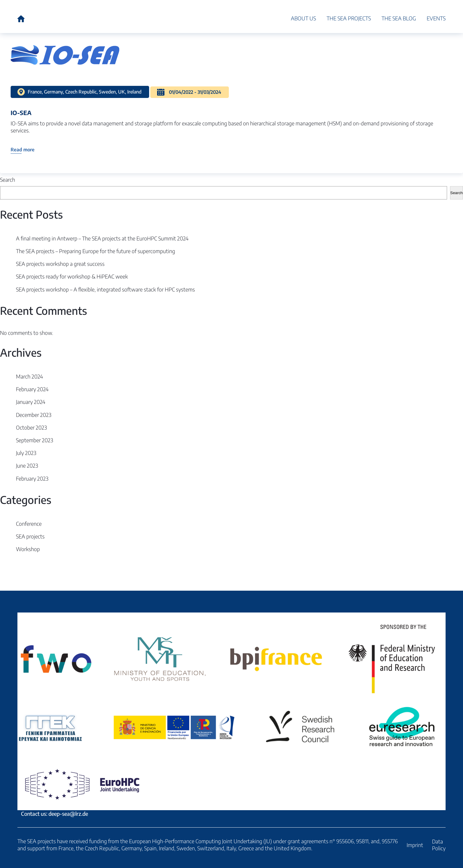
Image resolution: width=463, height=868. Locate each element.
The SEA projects (349, 18)
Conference (29, 524)
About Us (303, 18)
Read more (23, 150)
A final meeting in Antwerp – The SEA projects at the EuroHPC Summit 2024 (102, 238)
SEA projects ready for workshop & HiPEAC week (72, 276)
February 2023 (32, 478)
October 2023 (31, 427)
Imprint (415, 845)
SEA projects (30, 536)
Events (436, 18)
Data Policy (439, 845)
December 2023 (34, 415)
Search (8, 180)
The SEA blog (399, 18)
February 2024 (32, 389)
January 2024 (31, 402)
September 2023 (35, 440)
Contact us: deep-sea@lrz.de (231, 715)
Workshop (28, 549)
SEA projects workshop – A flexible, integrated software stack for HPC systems (105, 289)
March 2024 (29, 376)
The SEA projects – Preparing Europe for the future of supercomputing (96, 251)
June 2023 (27, 465)
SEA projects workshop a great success (60, 264)
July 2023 (26, 453)
